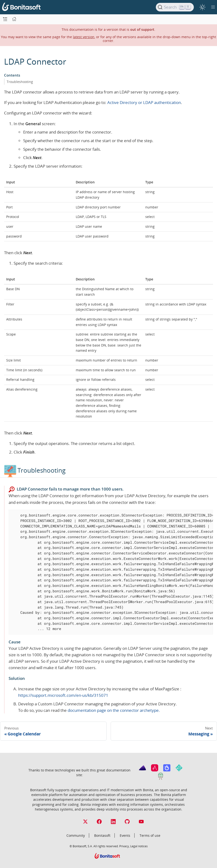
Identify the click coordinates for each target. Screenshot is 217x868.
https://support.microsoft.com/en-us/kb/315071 (63, 695)
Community (76, 835)
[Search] (175, 7)
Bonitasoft (102, 835)
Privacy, (124, 846)
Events (125, 835)
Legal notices (139, 846)
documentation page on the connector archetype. (114, 710)
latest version (84, 37)
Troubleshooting (20, 82)
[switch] (202, 7)
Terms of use (150, 835)
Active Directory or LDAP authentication (144, 102)
